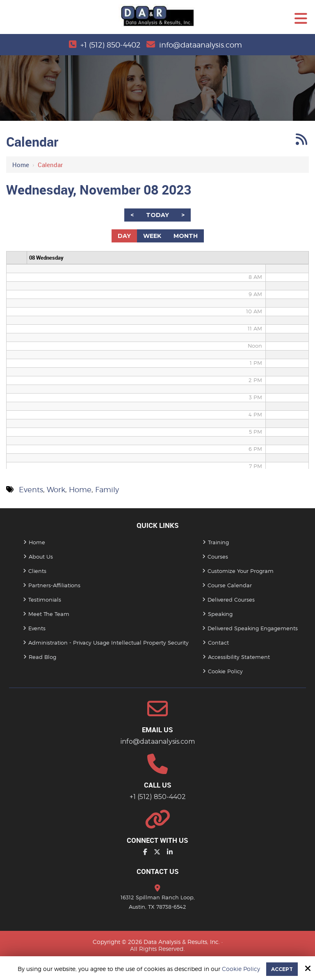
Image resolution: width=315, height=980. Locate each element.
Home (21, 165)
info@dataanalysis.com (201, 45)
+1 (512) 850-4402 (110, 45)
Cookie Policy (241, 969)
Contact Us (158, 871)
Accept (282, 969)
